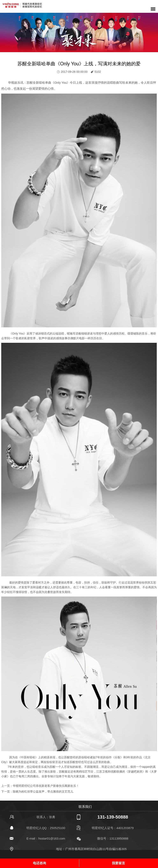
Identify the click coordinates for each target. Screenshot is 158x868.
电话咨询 (39, 863)
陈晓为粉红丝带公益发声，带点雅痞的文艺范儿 (43, 792)
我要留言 (118, 863)
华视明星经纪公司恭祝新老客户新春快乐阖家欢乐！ (46, 786)
